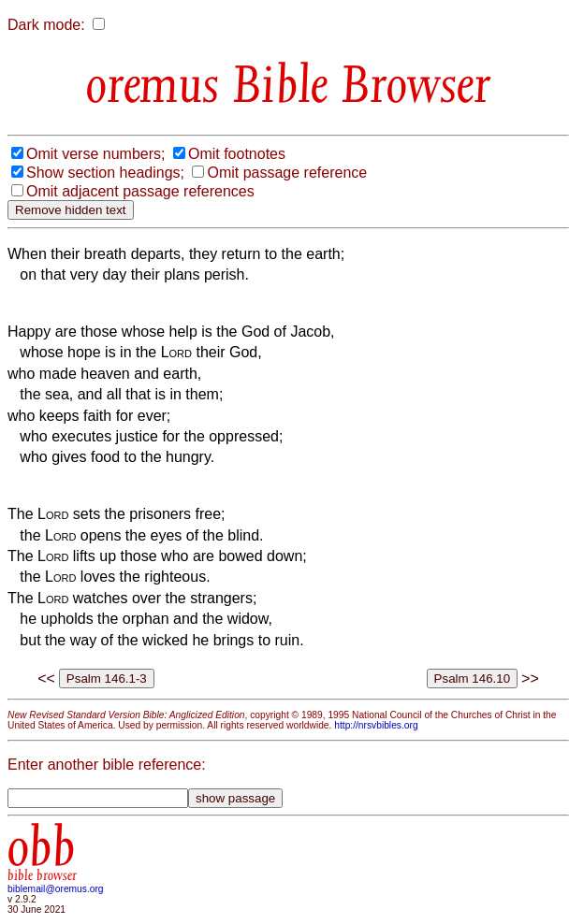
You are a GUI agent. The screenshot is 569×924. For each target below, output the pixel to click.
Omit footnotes (237, 154)
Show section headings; (105, 173)
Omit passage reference (287, 173)
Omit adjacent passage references (140, 191)
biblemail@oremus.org (56, 889)
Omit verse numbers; (95, 154)
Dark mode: (46, 25)
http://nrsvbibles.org (376, 725)
